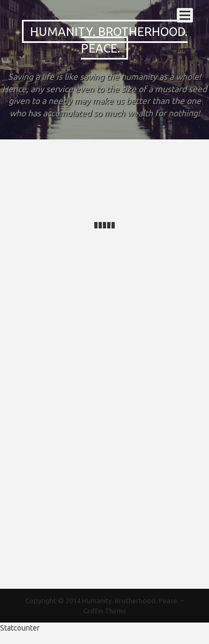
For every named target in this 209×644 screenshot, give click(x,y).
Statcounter (20, 628)
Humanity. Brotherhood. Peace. (109, 40)
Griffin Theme (105, 611)
